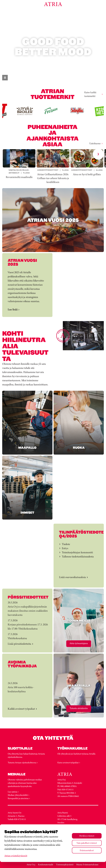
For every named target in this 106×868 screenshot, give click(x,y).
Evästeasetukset (87, 850)
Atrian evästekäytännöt (16, 856)
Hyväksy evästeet (87, 836)
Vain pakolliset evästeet (87, 843)
